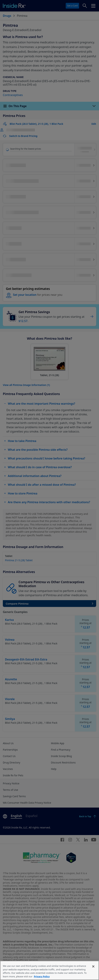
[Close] (93, 973)
